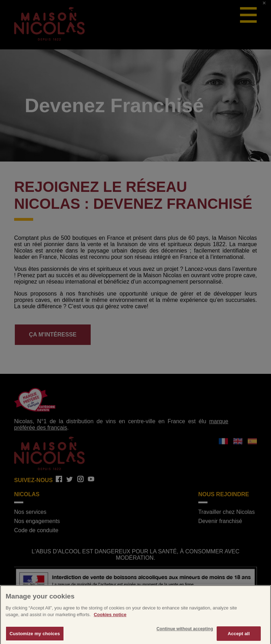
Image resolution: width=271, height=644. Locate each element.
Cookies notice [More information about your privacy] (110, 617)
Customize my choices (35, 635)
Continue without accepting (185, 631)
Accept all (239, 635)
